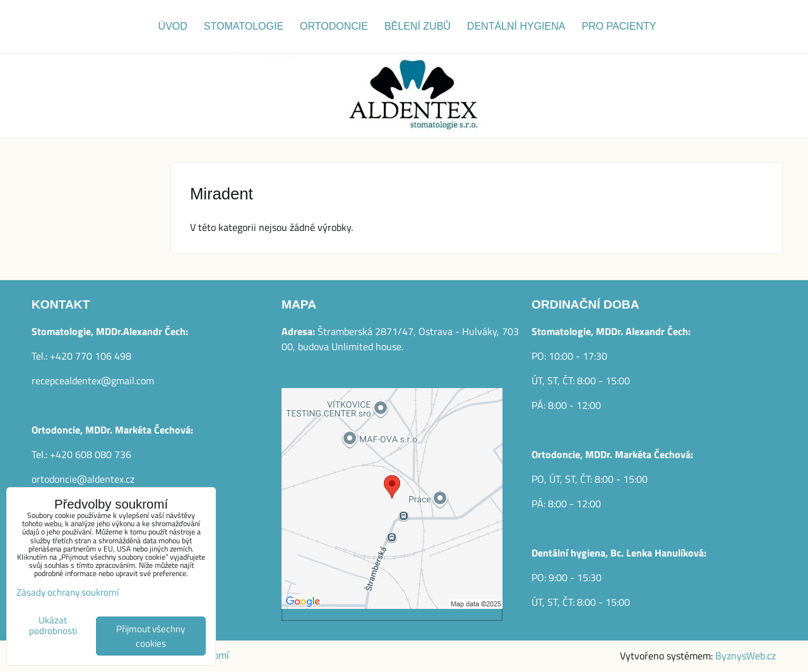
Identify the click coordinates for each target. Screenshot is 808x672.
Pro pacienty (619, 26)
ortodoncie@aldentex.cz (83, 479)
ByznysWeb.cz (746, 656)
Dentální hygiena (516, 26)
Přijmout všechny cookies (151, 636)
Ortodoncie (334, 26)
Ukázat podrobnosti (53, 626)
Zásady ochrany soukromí (68, 592)
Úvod (173, 26)
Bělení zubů (418, 26)
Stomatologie (244, 26)
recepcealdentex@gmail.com (93, 380)
